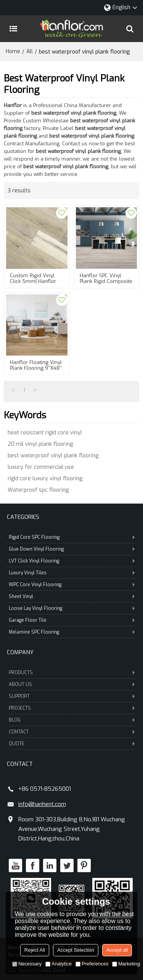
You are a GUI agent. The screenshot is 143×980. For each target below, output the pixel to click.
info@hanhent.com (42, 804)
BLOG (72, 720)
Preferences (92, 964)
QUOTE (72, 744)
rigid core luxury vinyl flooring (45, 479)
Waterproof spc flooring (38, 490)
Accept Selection (76, 950)
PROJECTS (72, 708)
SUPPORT (72, 696)
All (30, 51)
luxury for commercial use (41, 467)
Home (13, 51)
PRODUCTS (72, 673)
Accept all (117, 950)
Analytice (59, 964)
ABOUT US (72, 684)
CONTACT (72, 732)
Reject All (35, 950)
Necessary (27, 964)
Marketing (126, 964)
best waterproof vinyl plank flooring (53, 456)
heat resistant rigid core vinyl (45, 433)
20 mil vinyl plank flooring (40, 444)
